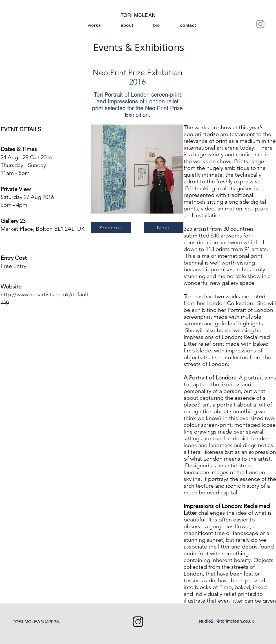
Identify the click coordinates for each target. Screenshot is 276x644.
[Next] (164, 228)
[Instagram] (260, 24)
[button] (137, 169)
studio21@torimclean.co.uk (226, 621)
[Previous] (111, 228)
